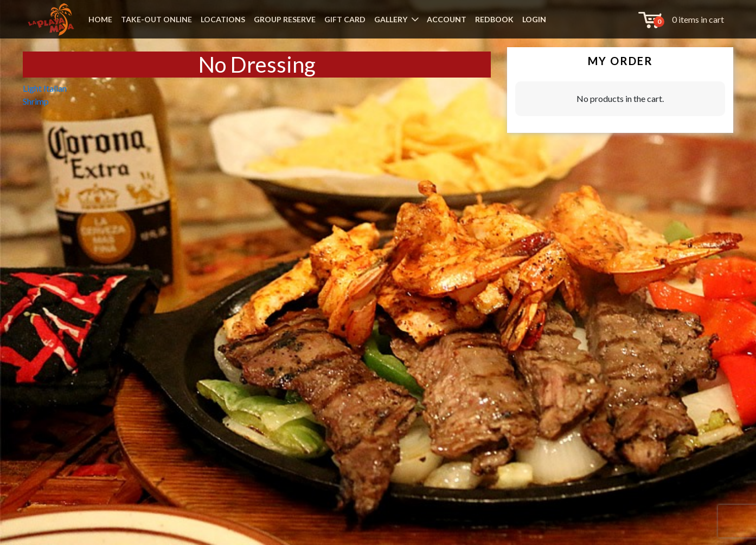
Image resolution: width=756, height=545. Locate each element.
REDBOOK (494, 19)
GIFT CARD (345, 19)
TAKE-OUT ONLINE (156, 19)
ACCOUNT (447, 19)
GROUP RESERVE (285, 19)
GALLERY (391, 19)
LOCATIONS (223, 19)
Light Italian (45, 88)
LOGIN (534, 19)
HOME (100, 19)
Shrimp (36, 101)
